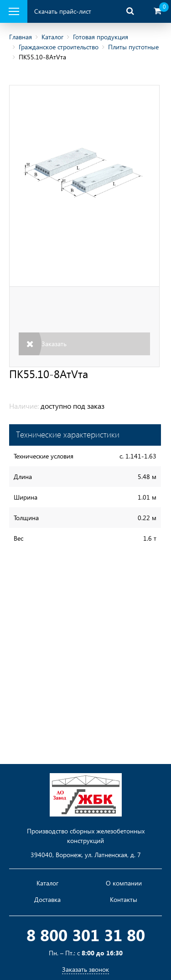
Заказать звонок (85, 969)
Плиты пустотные (133, 47)
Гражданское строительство (59, 47)
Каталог (52, 37)
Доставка (47, 900)
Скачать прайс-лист (63, 11)
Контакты (124, 900)
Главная (21, 37)
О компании (124, 883)
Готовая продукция (101, 37)
